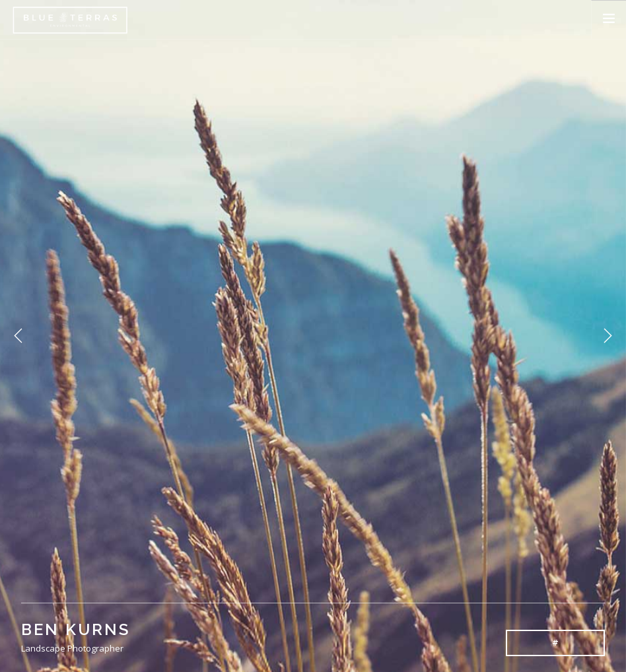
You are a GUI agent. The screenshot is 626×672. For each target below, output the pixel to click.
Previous (18, 336)
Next (608, 336)
